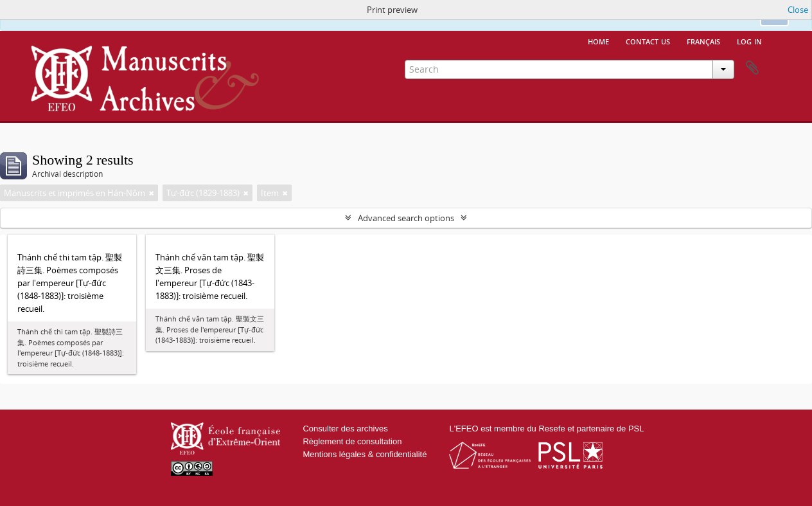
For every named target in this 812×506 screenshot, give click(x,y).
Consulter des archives (345, 429)
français (703, 41)
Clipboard (752, 68)
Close (798, 10)
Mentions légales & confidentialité (365, 454)
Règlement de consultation (352, 441)
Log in (749, 41)
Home (598, 41)
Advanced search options (406, 218)
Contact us (648, 41)
